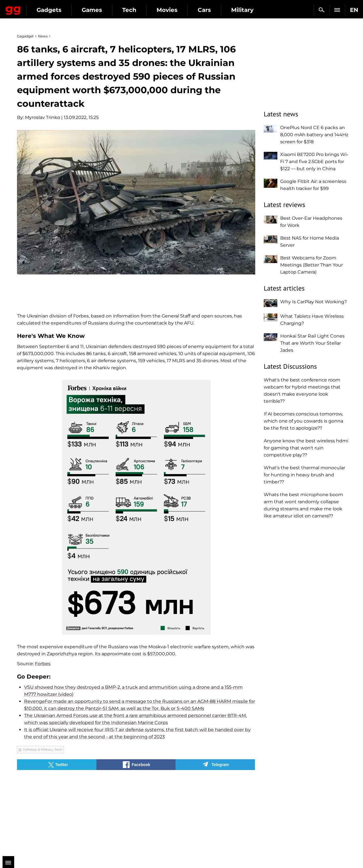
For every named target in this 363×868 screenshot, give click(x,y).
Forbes (43, 664)
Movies (217, 10)
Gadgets (99, 10)
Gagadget (38, 8)
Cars (254, 10)
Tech (179, 10)
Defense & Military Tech (43, 749)
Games (142, 10)
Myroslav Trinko (43, 117)
